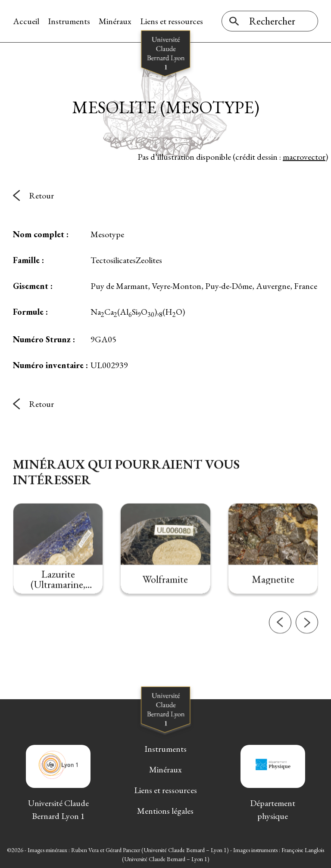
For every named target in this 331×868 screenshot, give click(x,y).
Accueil (26, 21)
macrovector (304, 157)
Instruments (69, 21)
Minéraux (115, 21)
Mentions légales (165, 811)
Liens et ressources (172, 21)
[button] (280, 638)
